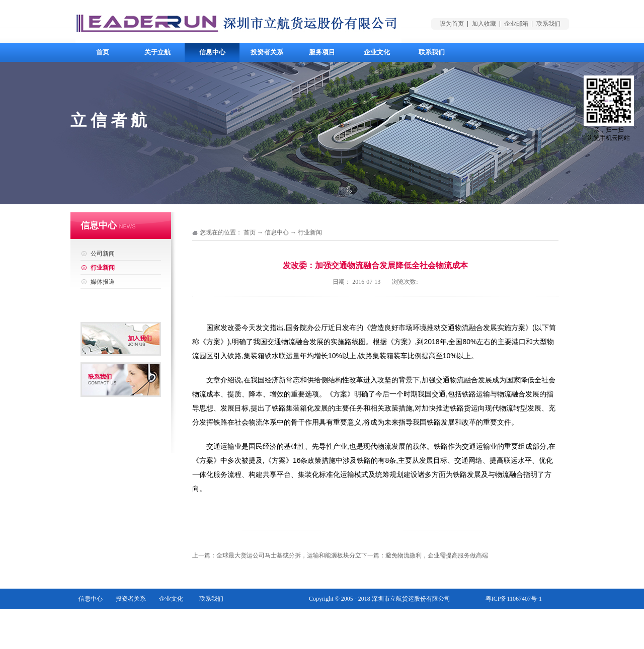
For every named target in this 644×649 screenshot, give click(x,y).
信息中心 (277, 232)
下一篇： (425, 555)
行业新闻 (310, 232)
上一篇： (277, 555)
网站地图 (530, 619)
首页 (103, 52)
